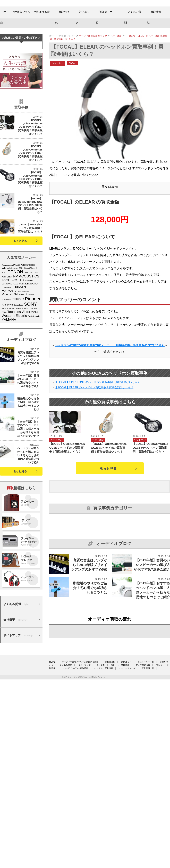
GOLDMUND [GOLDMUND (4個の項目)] (7, 331)
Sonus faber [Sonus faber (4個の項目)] (18, 352)
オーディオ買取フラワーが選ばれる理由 (87, 826)
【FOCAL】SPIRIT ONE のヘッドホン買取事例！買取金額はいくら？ (97, 401)
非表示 (113, 199)
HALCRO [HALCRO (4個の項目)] (17, 331)
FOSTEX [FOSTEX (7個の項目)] (18, 327)
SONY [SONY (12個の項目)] (31, 351)
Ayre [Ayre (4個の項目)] (16, 315)
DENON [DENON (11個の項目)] (15, 319)
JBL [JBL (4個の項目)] (23, 331)
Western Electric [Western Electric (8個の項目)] (14, 362)
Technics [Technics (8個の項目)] (14, 358)
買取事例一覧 (116, 835)
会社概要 (147, 829)
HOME (53, 826)
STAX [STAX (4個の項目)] (4, 355)
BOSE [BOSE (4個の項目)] (4, 319)
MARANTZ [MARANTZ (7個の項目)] (9, 338)
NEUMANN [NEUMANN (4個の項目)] (6, 346)
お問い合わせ (78, 829)
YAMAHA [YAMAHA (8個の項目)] (9, 366)
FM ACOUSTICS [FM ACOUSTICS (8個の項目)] (26, 323)
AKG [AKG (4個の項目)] (18, 312)
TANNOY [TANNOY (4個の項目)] (25, 355)
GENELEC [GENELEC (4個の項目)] (29, 327)
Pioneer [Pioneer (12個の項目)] (33, 346)
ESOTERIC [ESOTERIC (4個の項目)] (29, 319)
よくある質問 (101, 829)
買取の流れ (124, 826)
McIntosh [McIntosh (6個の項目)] (7, 341)
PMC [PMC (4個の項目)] (4, 352)
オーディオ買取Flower (79, 844)
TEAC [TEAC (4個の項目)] (4, 359)
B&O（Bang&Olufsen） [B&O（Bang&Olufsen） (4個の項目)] (28, 315)
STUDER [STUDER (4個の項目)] (11, 355)
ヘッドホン (59, 75)
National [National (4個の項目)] (31, 341)
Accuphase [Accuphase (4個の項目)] (6, 312)
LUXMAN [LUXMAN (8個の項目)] (19, 334)
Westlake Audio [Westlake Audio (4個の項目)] (34, 363)
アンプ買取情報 (81, 832)
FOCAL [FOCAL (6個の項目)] (6, 327)
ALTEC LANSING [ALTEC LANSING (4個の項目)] (28, 312)
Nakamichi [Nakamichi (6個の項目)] (20, 341)
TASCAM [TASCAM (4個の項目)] (33, 355)
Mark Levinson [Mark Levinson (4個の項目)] (24, 338)
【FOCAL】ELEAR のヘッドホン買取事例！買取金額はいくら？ (94, 406)
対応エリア (145, 826)
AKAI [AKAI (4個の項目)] (13, 312)
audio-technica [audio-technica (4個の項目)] (8, 315)
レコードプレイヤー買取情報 (145, 832)
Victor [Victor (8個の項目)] (26, 358)
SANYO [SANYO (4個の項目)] (10, 352)
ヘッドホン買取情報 (60, 835)
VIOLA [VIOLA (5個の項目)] (35, 359)
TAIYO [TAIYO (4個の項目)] (18, 355)
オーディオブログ (90, 835)
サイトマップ (125, 829)
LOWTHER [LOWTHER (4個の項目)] (6, 334)
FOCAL (76, 75)
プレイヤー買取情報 (110, 832)
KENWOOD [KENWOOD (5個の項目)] (31, 330)
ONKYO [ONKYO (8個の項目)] (18, 346)
